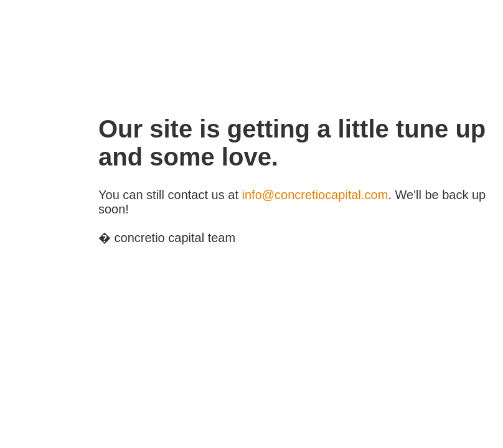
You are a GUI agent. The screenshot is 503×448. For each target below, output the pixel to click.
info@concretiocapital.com (315, 195)
